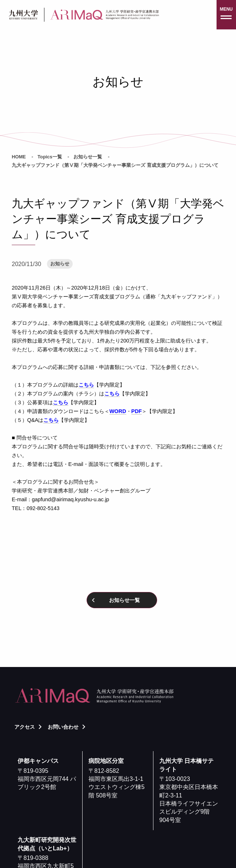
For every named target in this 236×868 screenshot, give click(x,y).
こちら (86, 385)
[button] (226, 15)
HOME (19, 157)
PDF (137, 411)
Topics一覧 (50, 157)
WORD (118, 411)
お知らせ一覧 (88, 157)
